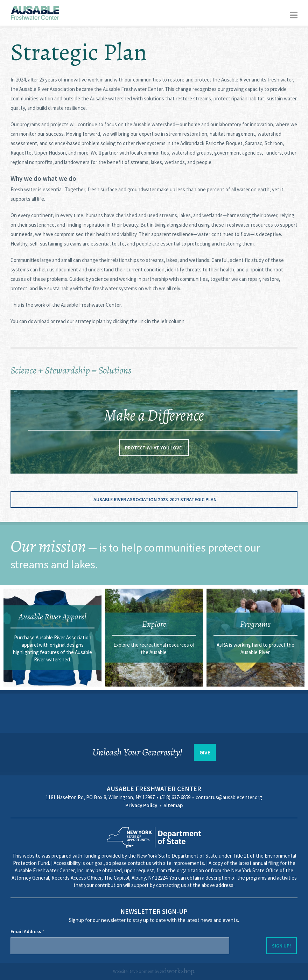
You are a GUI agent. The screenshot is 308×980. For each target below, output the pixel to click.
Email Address (27, 931)
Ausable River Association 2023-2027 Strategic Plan (155, 499)
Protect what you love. (154, 448)
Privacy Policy (141, 805)
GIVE (205, 752)
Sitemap (173, 805)
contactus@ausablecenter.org (229, 797)
